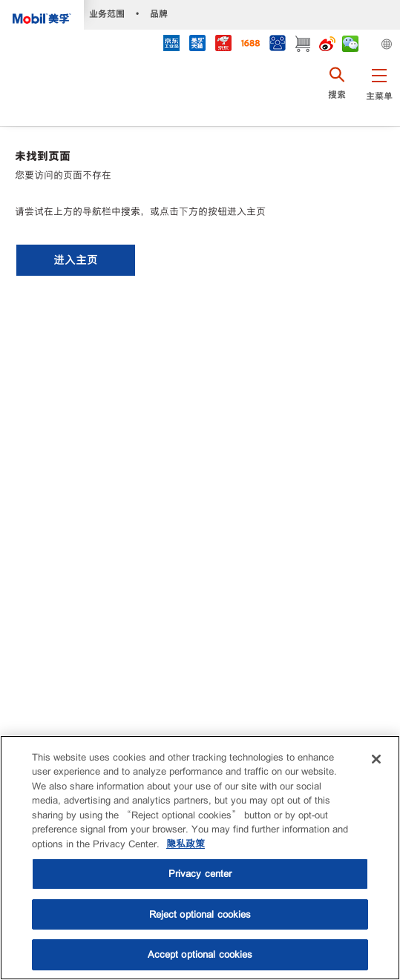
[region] (200, 858)
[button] (379, 93)
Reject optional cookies (200, 914)
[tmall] (197, 45)
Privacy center (200, 874)
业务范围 (107, 14)
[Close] (376, 759)
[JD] (223, 45)
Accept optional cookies (200, 954)
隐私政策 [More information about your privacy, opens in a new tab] (186, 844)
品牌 (159, 14)
